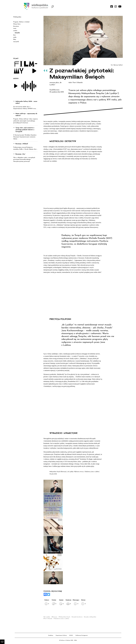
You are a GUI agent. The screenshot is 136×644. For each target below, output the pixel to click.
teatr (15, 28)
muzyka (17, 33)
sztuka (15, 31)
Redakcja (51, 635)
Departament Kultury (61, 635)
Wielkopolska (17, 17)
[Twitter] (49, 594)
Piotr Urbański (48, 619)
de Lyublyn (47, 617)
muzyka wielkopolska (90, 617)
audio (15, 37)
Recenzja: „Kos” (21, 154)
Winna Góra (17, 24)
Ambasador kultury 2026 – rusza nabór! (26, 102)
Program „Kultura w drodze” (22, 22)
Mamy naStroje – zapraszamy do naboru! (26, 115)
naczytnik (16, 42)
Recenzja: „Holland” (22, 144)
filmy (15, 39)
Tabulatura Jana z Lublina (62, 619)
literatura (16, 26)
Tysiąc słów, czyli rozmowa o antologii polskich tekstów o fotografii (25, 130)
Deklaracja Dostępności (82, 635)
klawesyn (55, 617)
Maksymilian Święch (65, 617)
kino (14, 35)
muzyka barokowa (77, 617)
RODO (71, 635)
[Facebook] (45, 594)
